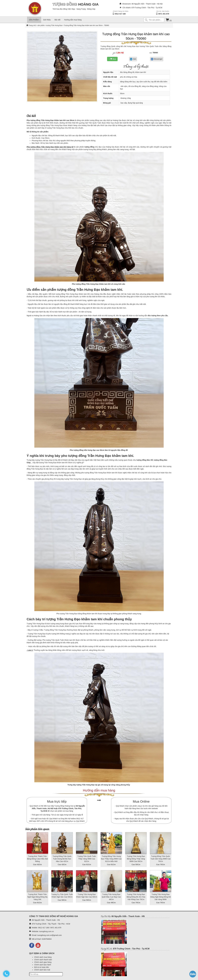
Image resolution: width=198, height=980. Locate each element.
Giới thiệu (47, 20)
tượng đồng (89, 147)
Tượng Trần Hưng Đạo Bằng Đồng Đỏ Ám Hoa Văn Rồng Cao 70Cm (136, 897)
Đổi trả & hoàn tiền (42, 967)
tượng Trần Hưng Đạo (54, 25)
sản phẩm (41, 25)
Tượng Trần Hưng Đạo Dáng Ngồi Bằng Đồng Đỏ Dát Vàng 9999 (161, 897)
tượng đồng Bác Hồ (145, 460)
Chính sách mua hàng (43, 957)
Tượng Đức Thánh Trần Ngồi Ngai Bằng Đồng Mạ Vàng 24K (38, 897)
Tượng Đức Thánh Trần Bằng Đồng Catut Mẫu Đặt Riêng (37, 859)
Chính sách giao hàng (43, 962)
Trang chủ (32, 25)
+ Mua (112, 59)
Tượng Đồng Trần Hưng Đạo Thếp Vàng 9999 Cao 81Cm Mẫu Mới (111, 859)
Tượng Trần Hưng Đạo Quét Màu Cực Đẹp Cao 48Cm (111, 897)
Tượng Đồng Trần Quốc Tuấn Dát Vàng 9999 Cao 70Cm (160, 859)
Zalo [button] (133, 59)
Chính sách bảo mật (42, 970)
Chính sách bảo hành (43, 965)
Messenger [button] (157, 59)
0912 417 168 (120, 14)
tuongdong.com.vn (47, 931)
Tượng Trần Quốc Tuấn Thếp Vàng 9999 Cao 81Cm (87, 859)
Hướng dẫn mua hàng (73, 20)
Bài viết (57, 20)
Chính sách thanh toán (43, 960)
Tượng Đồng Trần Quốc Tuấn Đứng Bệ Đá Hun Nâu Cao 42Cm (62, 859)
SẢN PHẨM (34, 20)
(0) (169, 20)
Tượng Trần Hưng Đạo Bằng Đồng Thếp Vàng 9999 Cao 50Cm (136, 859)
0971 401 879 (164, 14)
